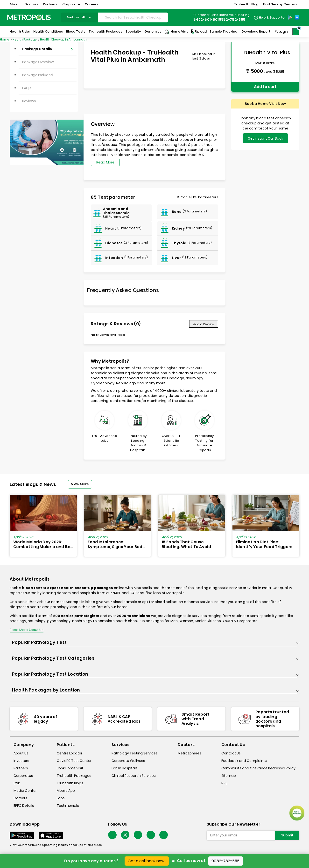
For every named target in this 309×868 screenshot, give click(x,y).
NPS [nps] (224, 783)
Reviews (29, 101)
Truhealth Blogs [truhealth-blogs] (70, 783)
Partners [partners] (21, 768)
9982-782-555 (226, 861)
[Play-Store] (290, 17)
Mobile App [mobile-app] (66, 791)
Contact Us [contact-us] (231, 753)
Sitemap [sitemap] (229, 776)
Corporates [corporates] (23, 776)
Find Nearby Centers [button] (280, 4)
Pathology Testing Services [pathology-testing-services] (135, 753)
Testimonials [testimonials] (68, 806)
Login (283, 32)
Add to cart (265, 87)
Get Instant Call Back (265, 138)
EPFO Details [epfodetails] (24, 806)
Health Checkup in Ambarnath (63, 39)
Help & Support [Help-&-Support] (271, 17)
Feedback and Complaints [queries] (244, 761)
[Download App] (22, 835)
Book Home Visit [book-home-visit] (70, 768)
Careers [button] (91, 4)
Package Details (37, 49)
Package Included (38, 75)
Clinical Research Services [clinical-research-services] (134, 776)
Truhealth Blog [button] (246, 4)
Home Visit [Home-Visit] (176, 32)
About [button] (15, 4)
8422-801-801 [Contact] (206, 20)
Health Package (25, 39)
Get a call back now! (147, 861)
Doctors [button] (31, 4)
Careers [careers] (20, 798)
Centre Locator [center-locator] (70, 753)
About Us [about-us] (21, 753)
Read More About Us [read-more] (27, 630)
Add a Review (204, 324)
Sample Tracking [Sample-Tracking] (223, 31)
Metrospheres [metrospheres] (190, 753)
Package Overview (38, 62)
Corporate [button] (71, 4)
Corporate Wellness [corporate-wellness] (128, 761)
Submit (287, 835)
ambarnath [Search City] (80, 17)
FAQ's (27, 88)
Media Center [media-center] (25, 791)
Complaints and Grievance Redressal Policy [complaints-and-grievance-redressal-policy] (258, 768)
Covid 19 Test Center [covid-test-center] (74, 761)
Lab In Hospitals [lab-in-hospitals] (125, 768)
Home (5, 39)
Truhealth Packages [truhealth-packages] (74, 776)
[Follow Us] (112, 835)
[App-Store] (297, 17)
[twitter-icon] (125, 835)
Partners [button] (50, 4)
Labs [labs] (61, 798)
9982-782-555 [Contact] (232, 20)
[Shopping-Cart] (296, 32)
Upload (198, 32)
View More (80, 484)
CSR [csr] (17, 783)
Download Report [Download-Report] (256, 31)
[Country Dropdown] (269, 17)
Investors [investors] (21, 761)
